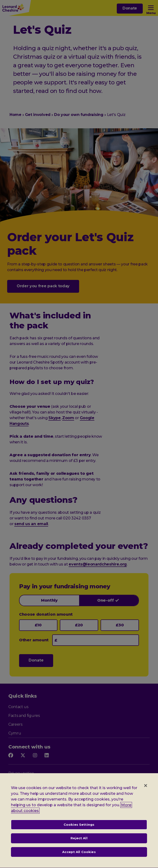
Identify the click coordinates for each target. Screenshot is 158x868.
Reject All (79, 843)
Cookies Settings (79, 830)
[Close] (146, 791)
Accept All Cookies (79, 857)
